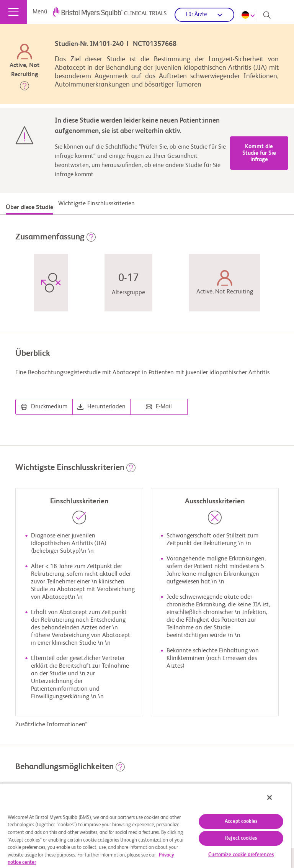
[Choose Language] (249, 15)
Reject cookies (241, 838)
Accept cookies (241, 821)
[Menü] (13, 12)
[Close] (269, 798)
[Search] (267, 15)
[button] (24, 87)
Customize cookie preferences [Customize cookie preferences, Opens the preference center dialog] (241, 855)
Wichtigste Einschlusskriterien (96, 204)
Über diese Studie (29, 208)
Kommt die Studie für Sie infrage (259, 153)
